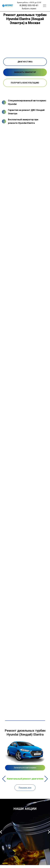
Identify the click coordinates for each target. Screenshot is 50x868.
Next (46, 779)
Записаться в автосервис (25, 768)
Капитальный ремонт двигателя (25, 779)
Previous (4, 779)
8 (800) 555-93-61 (29, 5)
